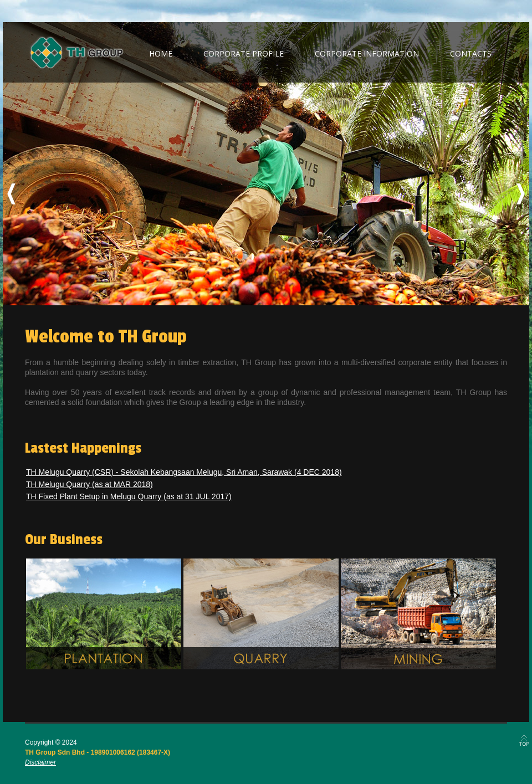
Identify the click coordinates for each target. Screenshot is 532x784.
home (161, 53)
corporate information (367, 53)
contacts (471, 53)
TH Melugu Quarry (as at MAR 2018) (89, 484)
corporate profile (244, 53)
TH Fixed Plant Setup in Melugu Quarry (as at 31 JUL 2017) (129, 496)
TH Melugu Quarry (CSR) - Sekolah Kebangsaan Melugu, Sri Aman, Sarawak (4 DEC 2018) (184, 472)
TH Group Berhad (77, 53)
